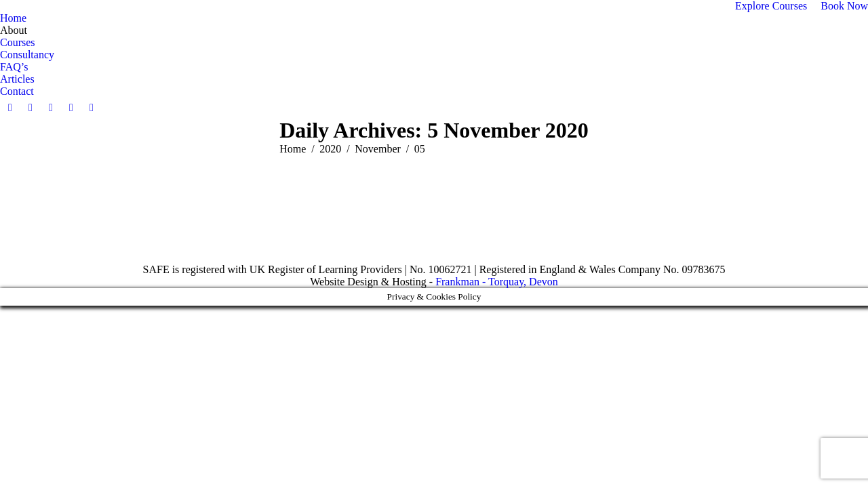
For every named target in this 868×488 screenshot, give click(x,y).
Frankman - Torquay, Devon (497, 282)
